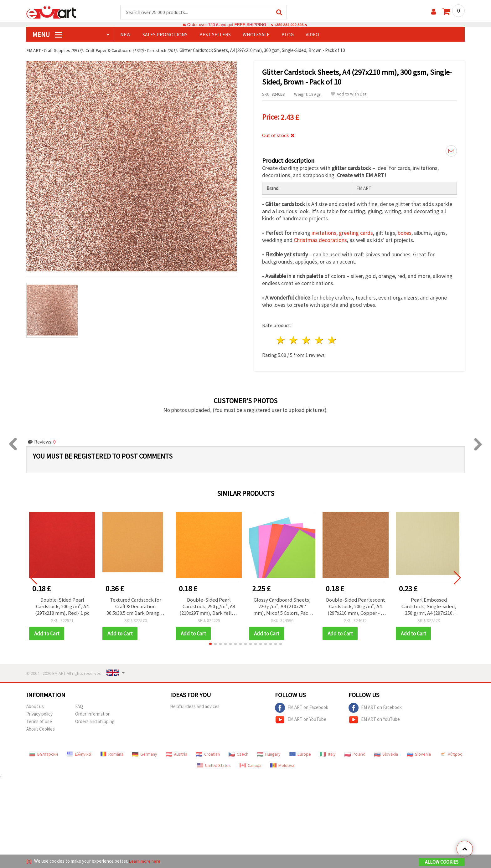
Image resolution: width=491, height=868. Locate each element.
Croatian (208, 754)
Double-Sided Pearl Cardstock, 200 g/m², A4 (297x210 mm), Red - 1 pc (62, 606)
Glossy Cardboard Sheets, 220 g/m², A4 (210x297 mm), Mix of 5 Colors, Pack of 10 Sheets (282, 606)
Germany (145, 754)
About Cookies (41, 729)
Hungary (269, 754)
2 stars (294, 339)
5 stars (332, 339)
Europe (300, 754)
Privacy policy (39, 714)
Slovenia (419, 754)
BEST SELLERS (215, 35)
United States (214, 765)
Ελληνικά (79, 754)
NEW (125, 35)
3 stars (307, 339)
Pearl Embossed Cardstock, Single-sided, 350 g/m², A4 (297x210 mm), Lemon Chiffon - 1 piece (429, 606)
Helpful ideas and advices (195, 706)
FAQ (79, 706)
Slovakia (386, 754)
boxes (405, 232)
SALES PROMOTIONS (165, 35)
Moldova (282, 765)
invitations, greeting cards (342, 232)
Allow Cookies (442, 862)
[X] (29, 861)
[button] (210, 644)
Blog (288, 35)
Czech (238, 754)
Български (44, 754)
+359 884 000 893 (289, 25)
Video (312, 35)
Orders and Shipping (95, 721)
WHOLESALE (256, 35)
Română (112, 754)
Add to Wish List (349, 94)
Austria (177, 754)
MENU (47, 35)
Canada (251, 765)
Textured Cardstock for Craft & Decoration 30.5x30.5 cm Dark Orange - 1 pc (136, 606)
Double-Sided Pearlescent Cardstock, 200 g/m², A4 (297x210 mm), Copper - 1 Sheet (355, 606)
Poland (355, 754)
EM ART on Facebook (302, 707)
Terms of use (39, 721)
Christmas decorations (320, 239)
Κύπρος (451, 754)
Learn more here (145, 861)
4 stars (319, 339)
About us (35, 706)
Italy (328, 754)
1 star (281, 339)
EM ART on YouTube (301, 719)
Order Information (93, 714)
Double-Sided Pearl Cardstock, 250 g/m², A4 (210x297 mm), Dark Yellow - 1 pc (209, 606)
